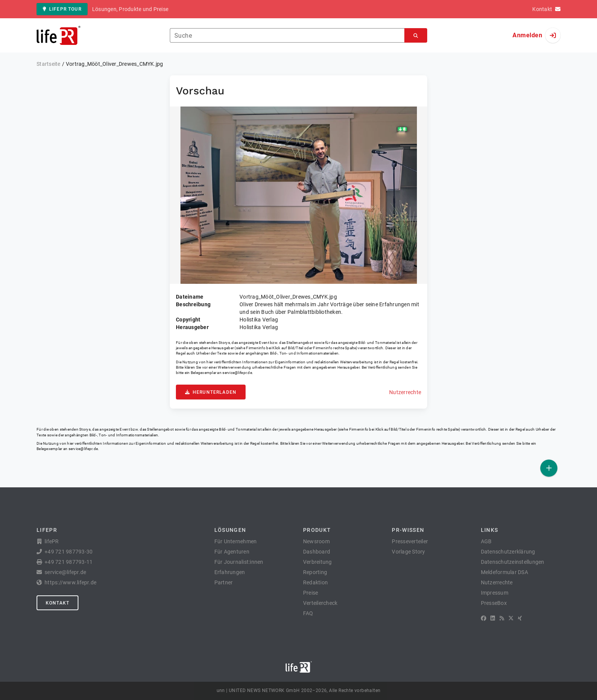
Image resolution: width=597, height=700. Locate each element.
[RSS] (502, 618)
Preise (311, 593)
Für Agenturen (232, 552)
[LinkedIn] (493, 618)
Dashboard (317, 552)
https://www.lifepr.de (70, 582)
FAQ (308, 613)
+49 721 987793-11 (69, 562)
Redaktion (315, 582)
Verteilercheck (320, 603)
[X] (511, 618)
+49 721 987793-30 (69, 552)
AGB (486, 541)
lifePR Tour (62, 9)
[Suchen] (416, 36)
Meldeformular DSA (504, 572)
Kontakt (57, 603)
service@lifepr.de (237, 373)
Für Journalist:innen (239, 562)
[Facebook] (484, 618)
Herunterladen (211, 392)
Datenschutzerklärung (508, 552)
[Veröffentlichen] (549, 468)
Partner (224, 582)
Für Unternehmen (236, 541)
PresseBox (494, 603)
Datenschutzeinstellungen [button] (513, 562)
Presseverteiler (410, 541)
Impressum (495, 593)
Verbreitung (318, 562)
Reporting (315, 572)
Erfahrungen (230, 572)
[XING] (520, 618)
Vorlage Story (408, 552)
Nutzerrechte (405, 392)
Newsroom (316, 541)
